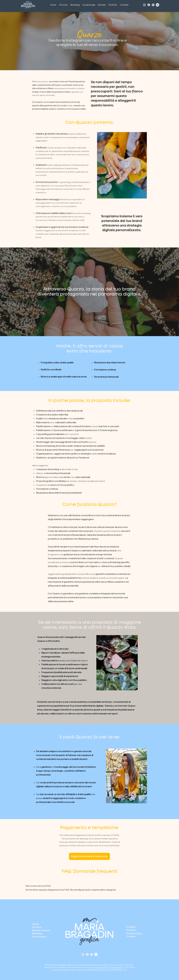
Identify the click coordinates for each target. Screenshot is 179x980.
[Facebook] (149, 5)
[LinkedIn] (157, 5)
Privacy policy (102, 967)
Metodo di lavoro (41, 930)
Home (35, 924)
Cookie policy (116, 967)
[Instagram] (144, 5)
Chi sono (37, 927)
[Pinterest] (153, 5)
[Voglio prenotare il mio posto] (89, 856)
